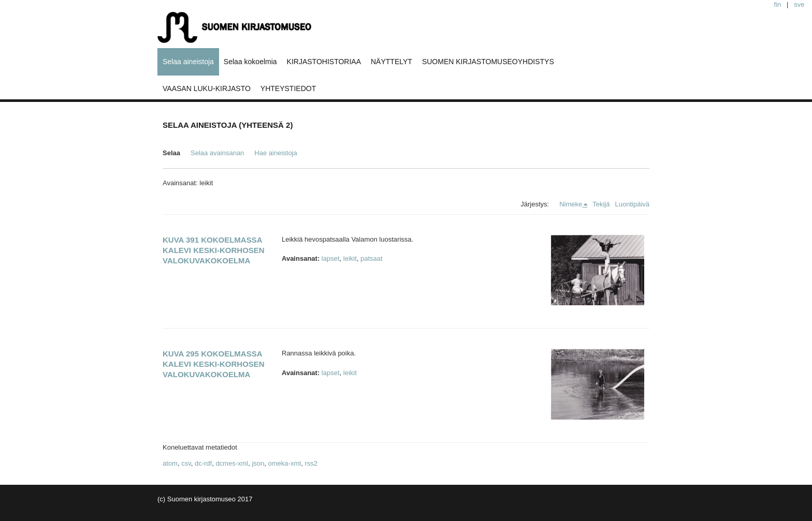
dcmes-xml (232, 463)
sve (799, 4)
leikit (350, 258)
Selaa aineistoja (188, 62)
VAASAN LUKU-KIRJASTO (207, 88)
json (258, 463)
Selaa (171, 153)
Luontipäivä (633, 204)
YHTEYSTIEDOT (288, 88)
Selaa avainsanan (217, 153)
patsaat (372, 258)
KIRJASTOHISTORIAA (324, 62)
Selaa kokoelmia (250, 62)
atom (170, 463)
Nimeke (571, 204)
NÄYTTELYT (392, 62)
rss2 (311, 463)
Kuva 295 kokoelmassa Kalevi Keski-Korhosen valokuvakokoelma (214, 364)
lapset (331, 258)
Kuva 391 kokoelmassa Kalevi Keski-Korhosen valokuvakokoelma (214, 250)
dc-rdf (203, 463)
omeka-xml (285, 463)
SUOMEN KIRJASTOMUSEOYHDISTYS (488, 62)
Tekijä (601, 204)
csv (186, 463)
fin (778, 4)
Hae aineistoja (275, 153)
